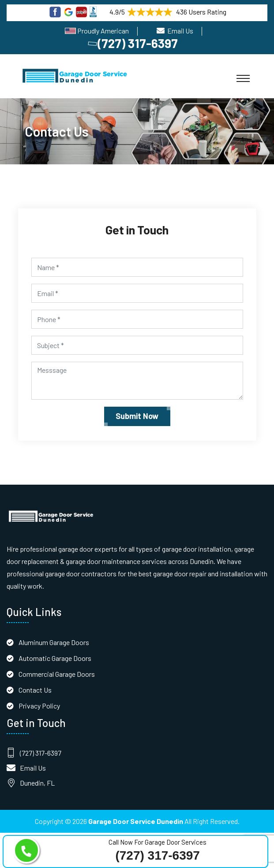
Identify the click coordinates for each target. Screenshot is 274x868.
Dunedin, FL (37, 783)
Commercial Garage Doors (57, 674)
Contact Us (35, 690)
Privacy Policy (39, 706)
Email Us (180, 31)
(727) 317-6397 (134, 43)
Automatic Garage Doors (55, 658)
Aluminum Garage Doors (54, 642)
